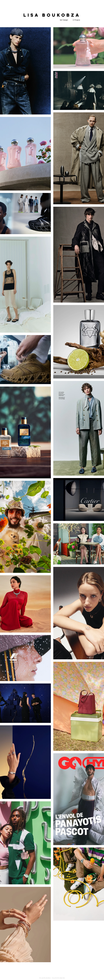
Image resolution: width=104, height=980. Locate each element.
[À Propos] (76, 20)
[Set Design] (64, 20)
